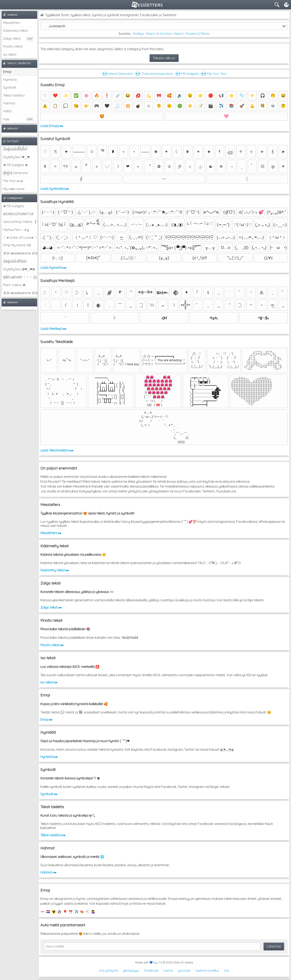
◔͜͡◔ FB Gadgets (187, 74)
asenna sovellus (207, 970)
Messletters (12, 23)
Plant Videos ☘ (14, 285)
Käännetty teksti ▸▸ (55, 570)
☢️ (54, 912)
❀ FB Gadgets (14, 206)
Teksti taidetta (14, 95)
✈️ (76, 912)
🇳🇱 (48, 912)
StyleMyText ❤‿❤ (16, 157)
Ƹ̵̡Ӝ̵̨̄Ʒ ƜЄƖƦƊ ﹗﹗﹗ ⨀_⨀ (20, 277)
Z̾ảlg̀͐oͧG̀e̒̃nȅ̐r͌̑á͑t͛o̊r (15, 261)
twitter (168, 970)
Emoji (7, 72)
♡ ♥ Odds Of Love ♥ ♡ (20, 238)
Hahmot (9, 103)
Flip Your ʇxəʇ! (13, 181)
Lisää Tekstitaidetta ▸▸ (57, 450)
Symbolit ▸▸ (49, 794)
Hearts (179, 34)
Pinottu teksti (13, 46)
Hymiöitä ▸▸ (49, 757)
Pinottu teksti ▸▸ (52, 645)
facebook (151, 970)
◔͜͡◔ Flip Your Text (214, 74)
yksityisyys (131, 970)
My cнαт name (14, 189)
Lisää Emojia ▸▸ (52, 126)
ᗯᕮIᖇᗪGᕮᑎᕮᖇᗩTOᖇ (18, 214)
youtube (184, 970)
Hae (6, 119)
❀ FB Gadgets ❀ (15, 165)
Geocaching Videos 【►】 (20, 222)
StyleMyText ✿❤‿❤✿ (19, 269)
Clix (160, 962)
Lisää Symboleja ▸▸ (55, 189)
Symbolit (10, 87)
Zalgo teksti (12, 38)
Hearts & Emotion (159, 34)
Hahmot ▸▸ (48, 872)
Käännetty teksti (16, 31)
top (227, 970)
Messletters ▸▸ (51, 533)
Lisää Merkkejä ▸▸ (53, 329)
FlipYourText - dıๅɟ (16, 230)
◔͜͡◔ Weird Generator (117, 74)
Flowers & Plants (198, 34)
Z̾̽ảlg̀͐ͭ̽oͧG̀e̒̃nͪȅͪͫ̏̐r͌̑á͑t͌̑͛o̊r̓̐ (15, 149)
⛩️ (71, 912)
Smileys (139, 34)
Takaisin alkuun (164, 58)
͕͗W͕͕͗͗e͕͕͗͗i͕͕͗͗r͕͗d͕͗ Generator (16, 173)
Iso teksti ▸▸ (49, 682)
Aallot (7, 111)
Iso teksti (10, 54)
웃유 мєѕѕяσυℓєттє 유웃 (20, 253)
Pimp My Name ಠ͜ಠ (17, 245)
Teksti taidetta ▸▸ (53, 835)
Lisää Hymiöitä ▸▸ (53, 268)
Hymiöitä (10, 80)
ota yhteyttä (109, 970)
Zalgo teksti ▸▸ (51, 607)
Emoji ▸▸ (46, 720)
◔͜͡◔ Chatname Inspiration (154, 74)
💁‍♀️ (93, 912)
